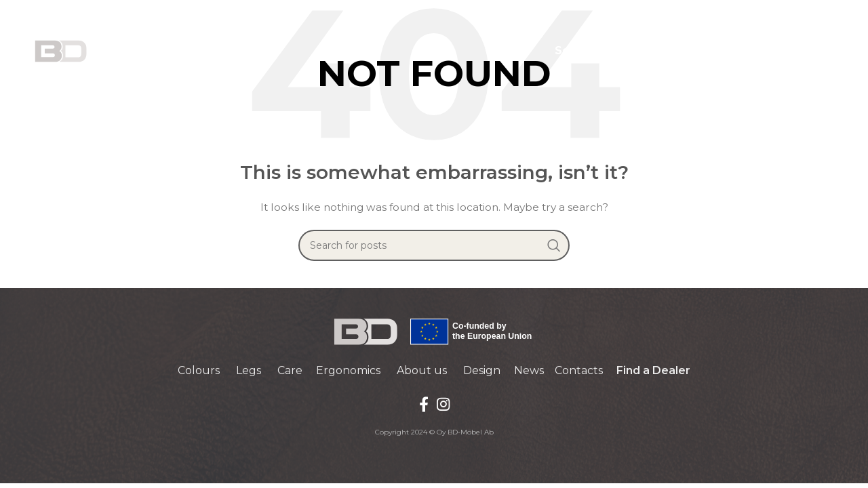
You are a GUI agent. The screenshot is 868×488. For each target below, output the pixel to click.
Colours (199, 370)
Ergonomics (348, 370)
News (529, 370)
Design (482, 370)
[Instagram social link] (443, 404)
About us (422, 370)
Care (290, 370)
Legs (249, 370)
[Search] (434, 245)
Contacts (579, 370)
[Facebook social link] (424, 404)
